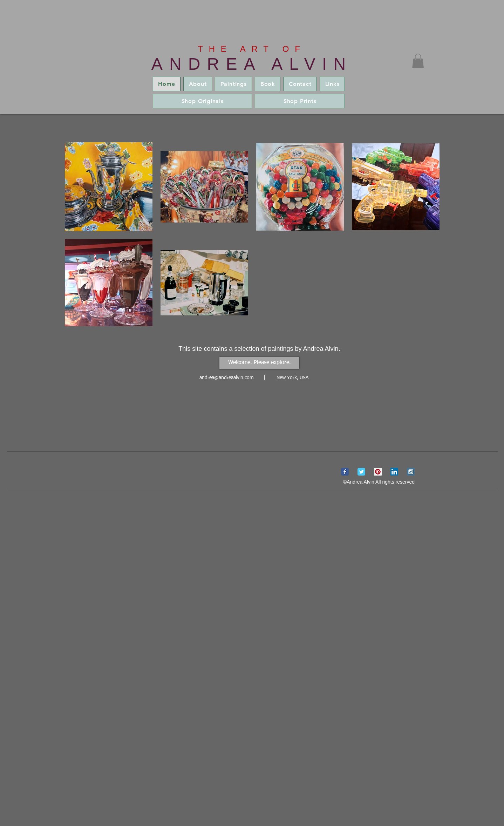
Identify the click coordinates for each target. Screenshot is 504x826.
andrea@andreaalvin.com (227, 378)
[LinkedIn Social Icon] (394, 472)
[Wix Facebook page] (345, 472)
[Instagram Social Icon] (411, 472)
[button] (418, 61)
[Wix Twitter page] (361, 472)
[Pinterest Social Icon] (378, 472)
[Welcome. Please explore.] (259, 363)
